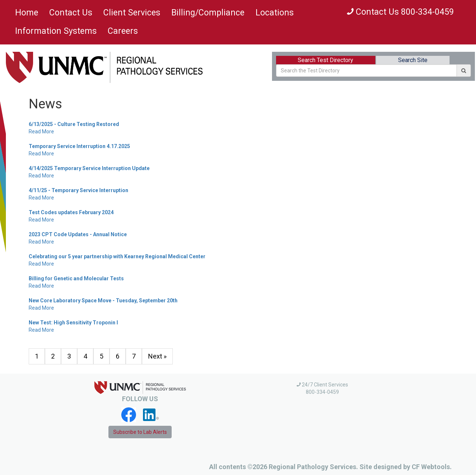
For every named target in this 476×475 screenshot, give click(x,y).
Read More (41, 132)
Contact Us (71, 13)
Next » (157, 356)
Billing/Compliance (208, 13)
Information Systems (56, 31)
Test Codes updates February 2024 (71, 212)
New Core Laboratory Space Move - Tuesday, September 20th (103, 301)
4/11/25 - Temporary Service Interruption (78, 190)
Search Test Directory (325, 60)
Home (27, 13)
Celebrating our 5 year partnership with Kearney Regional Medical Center (117, 256)
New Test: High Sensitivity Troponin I (73, 323)
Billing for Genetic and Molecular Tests (76, 278)
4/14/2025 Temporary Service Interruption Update (89, 168)
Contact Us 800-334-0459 (400, 12)
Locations (275, 13)
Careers (123, 31)
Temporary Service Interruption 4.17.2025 (79, 146)
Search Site (413, 60)
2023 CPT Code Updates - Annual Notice (78, 234)
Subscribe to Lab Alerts (140, 432)
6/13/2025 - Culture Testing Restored (74, 124)
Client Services (132, 13)
